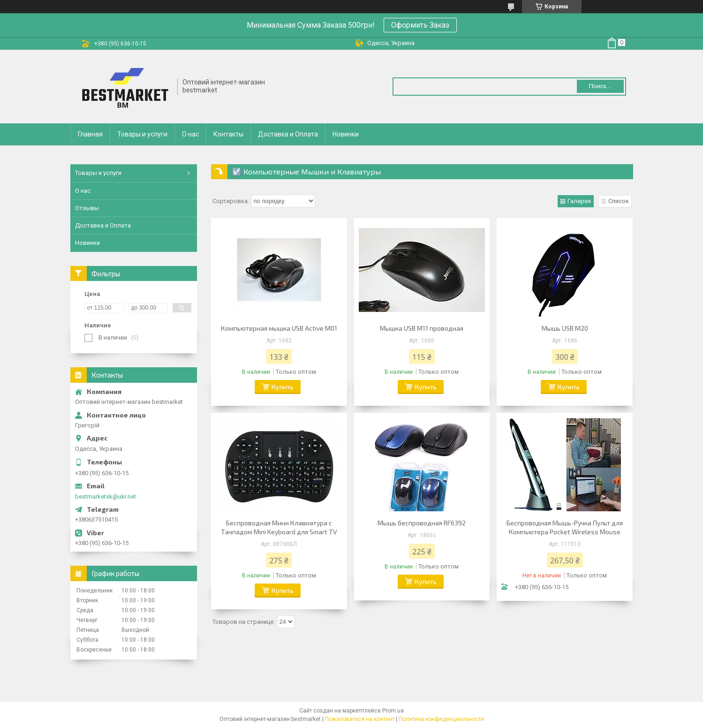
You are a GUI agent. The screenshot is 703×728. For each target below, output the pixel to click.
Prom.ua (393, 711)
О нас (190, 134)
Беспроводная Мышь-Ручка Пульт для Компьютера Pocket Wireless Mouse (565, 527)
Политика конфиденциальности (441, 719)
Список (619, 201)
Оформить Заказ (420, 25)
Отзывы (87, 208)
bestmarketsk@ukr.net (106, 497)
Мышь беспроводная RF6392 (422, 523)
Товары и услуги (142, 134)
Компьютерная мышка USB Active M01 (279, 328)
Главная (90, 134)
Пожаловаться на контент (360, 719)
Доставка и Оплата (288, 134)
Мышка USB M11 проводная (422, 328)
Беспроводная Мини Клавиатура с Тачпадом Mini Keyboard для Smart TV (279, 527)
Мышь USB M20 (565, 328)
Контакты (228, 134)
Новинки (346, 134)
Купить (283, 387)
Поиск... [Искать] (600, 86)
